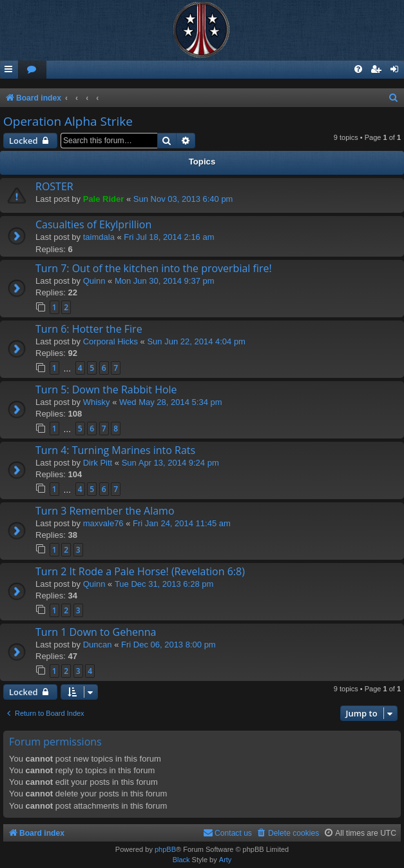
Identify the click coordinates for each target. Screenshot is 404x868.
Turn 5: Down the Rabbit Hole (106, 390)
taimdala (99, 237)
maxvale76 (103, 523)
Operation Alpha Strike (68, 121)
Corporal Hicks (111, 341)
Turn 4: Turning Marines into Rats (115, 450)
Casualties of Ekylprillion (93, 224)
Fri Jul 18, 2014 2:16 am (169, 237)
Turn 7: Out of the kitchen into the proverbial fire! (154, 268)
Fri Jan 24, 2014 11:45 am (182, 523)
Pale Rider (104, 199)
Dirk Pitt (98, 463)
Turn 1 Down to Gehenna (96, 632)
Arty (226, 860)
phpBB (165, 849)
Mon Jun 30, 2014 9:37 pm (165, 281)
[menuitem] (32, 70)
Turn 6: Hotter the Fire (89, 329)
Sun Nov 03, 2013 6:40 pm (183, 199)
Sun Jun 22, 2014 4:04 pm (196, 341)
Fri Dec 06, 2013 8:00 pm (168, 645)
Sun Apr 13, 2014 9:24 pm (170, 463)
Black (181, 860)
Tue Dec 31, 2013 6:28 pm (164, 584)
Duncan (98, 645)
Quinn (94, 281)
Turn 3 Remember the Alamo (105, 511)
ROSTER (54, 186)
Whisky (97, 402)
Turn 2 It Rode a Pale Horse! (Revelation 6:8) (140, 571)
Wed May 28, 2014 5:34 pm (170, 402)
